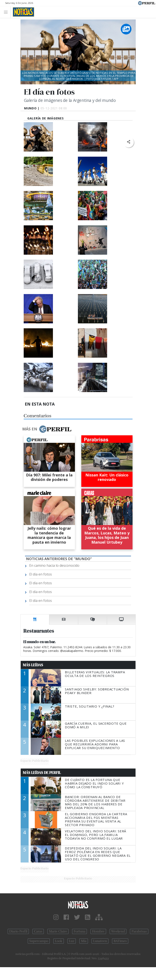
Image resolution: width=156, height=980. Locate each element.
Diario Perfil (18, 931)
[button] (129, 142)
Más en (47, 429)
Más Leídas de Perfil (42, 773)
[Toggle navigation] (7, 12)
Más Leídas (33, 665)
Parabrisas (139, 931)
